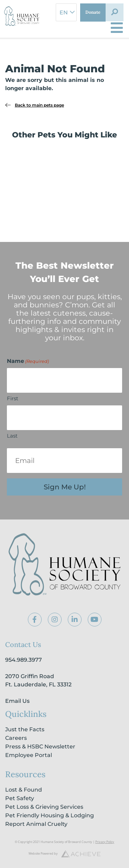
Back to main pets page (39, 105)
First (13, 398)
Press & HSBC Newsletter (40, 747)
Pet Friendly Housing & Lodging (50, 815)
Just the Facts (25, 729)
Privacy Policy (105, 842)
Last (12, 436)
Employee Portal (29, 755)
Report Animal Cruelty (36, 824)
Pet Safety (20, 798)
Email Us (17, 701)
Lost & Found (24, 790)
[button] (115, 12)
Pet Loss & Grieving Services (44, 807)
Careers (16, 738)
